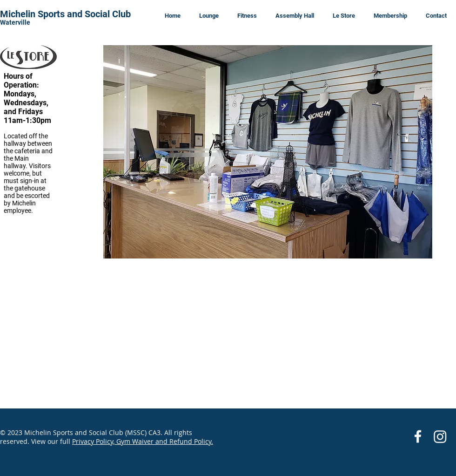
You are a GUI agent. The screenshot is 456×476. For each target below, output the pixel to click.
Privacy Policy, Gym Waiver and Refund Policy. (143, 441)
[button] (268, 152)
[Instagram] (440, 436)
